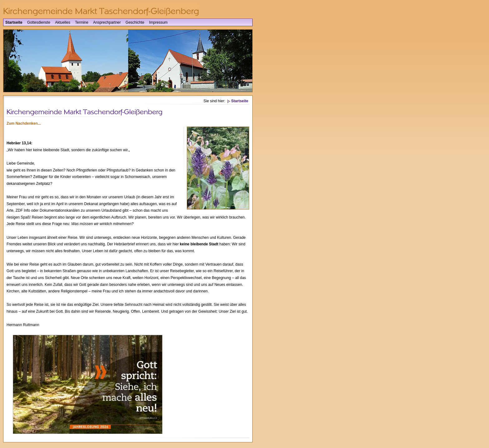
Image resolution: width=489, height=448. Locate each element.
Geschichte (135, 22)
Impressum (158, 22)
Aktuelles (63, 22)
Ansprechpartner (107, 22)
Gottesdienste (39, 22)
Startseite (14, 22)
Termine (82, 22)
